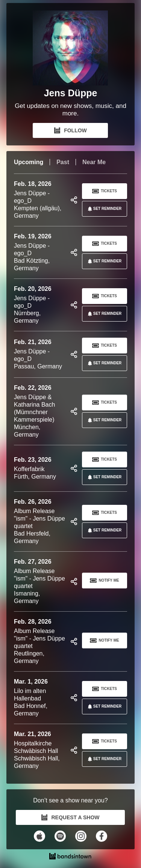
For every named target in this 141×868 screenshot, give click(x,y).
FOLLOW (70, 130)
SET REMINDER (103, 209)
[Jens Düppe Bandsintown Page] (70, 48)
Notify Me (104, 581)
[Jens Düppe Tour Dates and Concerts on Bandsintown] (70, 857)
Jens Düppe (71, 93)
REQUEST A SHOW (70, 817)
